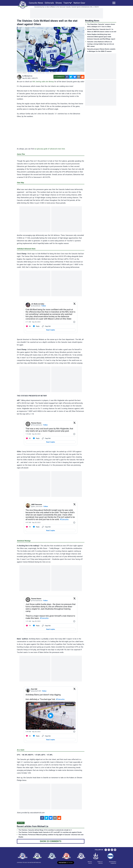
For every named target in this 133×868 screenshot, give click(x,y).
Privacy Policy (90, 863)
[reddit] (82, 77)
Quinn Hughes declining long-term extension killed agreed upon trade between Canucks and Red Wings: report (101, 37)
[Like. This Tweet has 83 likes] (28, 438)
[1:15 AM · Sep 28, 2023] (33, 434)
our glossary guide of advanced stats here (50, 149)
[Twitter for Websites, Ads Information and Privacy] (74, 322)
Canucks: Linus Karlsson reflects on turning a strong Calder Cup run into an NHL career (101, 44)
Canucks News (36, 3)
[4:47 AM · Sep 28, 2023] (33, 523)
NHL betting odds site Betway (43, 82)
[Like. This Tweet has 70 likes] (28, 527)
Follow (44, 306)
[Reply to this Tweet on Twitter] (36, 326)
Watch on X (70, 704)
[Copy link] (46, 326)
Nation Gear (79, 3)
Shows (59, 3)
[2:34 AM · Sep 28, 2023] (33, 732)
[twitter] (71, 77)
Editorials (49, 3)
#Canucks (64, 519)
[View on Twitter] (75, 305)
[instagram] (109, 850)
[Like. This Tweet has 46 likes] (28, 326)
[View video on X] (51, 716)
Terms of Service (100, 863)
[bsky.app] (75, 77)
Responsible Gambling (113, 863)
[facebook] (67, 77)
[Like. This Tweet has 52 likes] (28, 736)
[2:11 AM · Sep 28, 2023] (33, 322)
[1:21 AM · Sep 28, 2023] (33, 621)
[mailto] (79, 77)
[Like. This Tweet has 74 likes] (28, 626)
